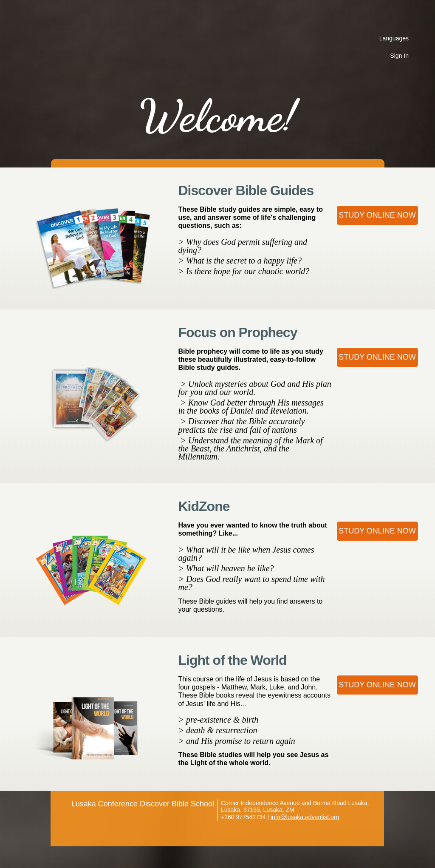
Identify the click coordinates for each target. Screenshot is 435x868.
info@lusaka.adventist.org (305, 817)
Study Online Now (377, 215)
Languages (394, 38)
